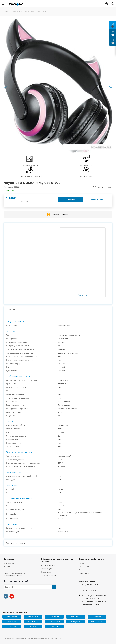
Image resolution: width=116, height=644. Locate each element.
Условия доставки (49, 569)
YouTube (12, 596)
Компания (9, 559)
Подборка (12, 626)
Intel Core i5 (97, 617)
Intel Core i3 (76, 617)
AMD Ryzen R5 (76, 622)
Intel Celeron (12, 617)
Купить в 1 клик (98, 199)
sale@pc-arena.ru (89, 590)
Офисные (54, 626)
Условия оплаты (48, 565)
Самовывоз (46, 572)
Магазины (8, 566)
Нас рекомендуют (86, 165)
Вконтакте (6, 596)
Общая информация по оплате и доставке (57, 560)
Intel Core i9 (33, 622)
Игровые (33, 626)
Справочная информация (91, 559)
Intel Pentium (33, 617)
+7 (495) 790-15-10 (90, 585)
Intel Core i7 (12, 622)
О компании (9, 563)
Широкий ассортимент (30, 165)
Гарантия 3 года (86, 176)
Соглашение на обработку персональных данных (15, 574)
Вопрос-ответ (84, 566)
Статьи (82, 563)
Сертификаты (9, 570)
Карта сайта (84, 573)
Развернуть (82, 295)
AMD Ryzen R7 (97, 622)
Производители (85, 570)
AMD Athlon (54, 617)
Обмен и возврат (48, 575)
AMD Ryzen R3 (54, 622)
